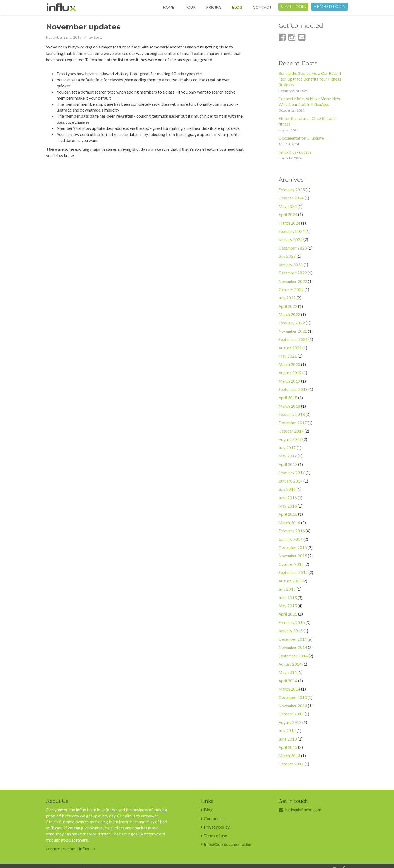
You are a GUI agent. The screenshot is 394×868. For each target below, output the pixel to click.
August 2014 (290, 664)
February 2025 (292, 190)
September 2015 (293, 572)
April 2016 (288, 514)
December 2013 (293, 697)
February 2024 (292, 231)
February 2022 (292, 323)
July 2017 (287, 448)
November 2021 (293, 331)
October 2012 (291, 764)
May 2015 (288, 606)
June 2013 (288, 739)
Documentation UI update (301, 138)
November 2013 (293, 706)
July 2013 (287, 731)
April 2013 (288, 747)
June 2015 (288, 598)
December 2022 (293, 273)
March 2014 (289, 689)
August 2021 (290, 348)
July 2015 (287, 589)
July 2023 (287, 256)
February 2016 (292, 531)
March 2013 (289, 756)
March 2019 (289, 381)
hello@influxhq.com (303, 810)
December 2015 (293, 547)
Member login (330, 7)
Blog (237, 7)
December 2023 (293, 248)
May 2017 (288, 456)
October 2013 (291, 714)
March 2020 (289, 364)
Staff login (293, 7)
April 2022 (288, 306)
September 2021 (293, 339)
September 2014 (293, 656)
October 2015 (291, 564)
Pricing (214, 7)
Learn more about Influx (71, 849)
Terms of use (214, 836)
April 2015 (288, 614)
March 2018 (289, 406)
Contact (262, 7)
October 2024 (291, 198)
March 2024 (289, 223)
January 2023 (291, 265)
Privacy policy (215, 827)
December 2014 (293, 639)
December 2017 (293, 423)
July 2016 (287, 489)
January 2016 (291, 539)
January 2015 (291, 631)
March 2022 (289, 314)
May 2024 (288, 206)
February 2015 (292, 622)
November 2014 (293, 647)
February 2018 (292, 414)
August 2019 (290, 373)
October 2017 (291, 431)
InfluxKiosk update (295, 152)
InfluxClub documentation (226, 844)
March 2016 (289, 523)
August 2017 (290, 439)
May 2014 (288, 672)
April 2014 (288, 681)
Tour (190, 7)
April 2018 (288, 398)
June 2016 (288, 498)
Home (169, 7)
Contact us (212, 818)
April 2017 (288, 464)
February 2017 (292, 473)
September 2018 (293, 389)
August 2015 (290, 581)
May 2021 (288, 356)
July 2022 (287, 298)
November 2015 (293, 556)
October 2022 (291, 290)
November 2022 (293, 281)
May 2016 (288, 506)
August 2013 (290, 722)
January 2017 (291, 481)
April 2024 (288, 215)
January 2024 (291, 239)
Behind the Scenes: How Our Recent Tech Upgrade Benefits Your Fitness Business (310, 79)
